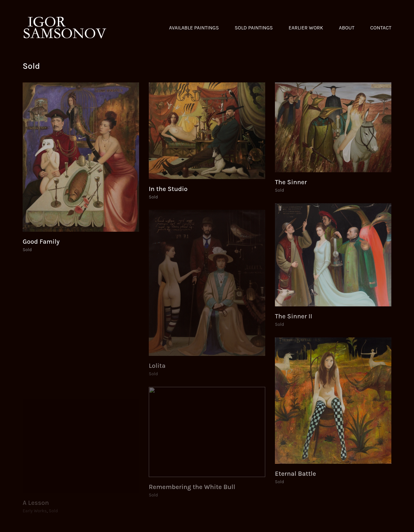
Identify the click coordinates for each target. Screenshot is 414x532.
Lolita (157, 366)
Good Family (41, 242)
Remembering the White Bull (192, 487)
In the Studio (168, 189)
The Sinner (291, 182)
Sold (27, 250)
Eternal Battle (295, 474)
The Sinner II (294, 316)
